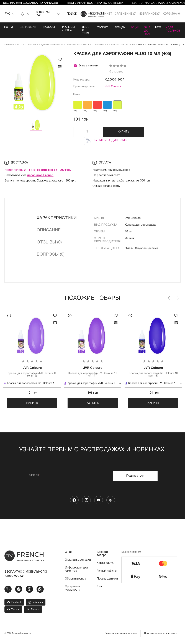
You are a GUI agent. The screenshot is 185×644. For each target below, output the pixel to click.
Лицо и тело (80, 30)
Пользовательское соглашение (121, 636)
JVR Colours (113, 86)
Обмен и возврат (76, 581)
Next (178, 298)
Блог (100, 589)
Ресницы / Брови (62, 29)
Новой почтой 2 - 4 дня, (38, 170)
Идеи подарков (178, 29)
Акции (132, 27)
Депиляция (22, 27)
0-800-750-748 (44, 14)
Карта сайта (105, 566)
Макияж (96, 27)
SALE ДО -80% (147, 30)
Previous (169, 298)
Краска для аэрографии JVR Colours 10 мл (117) (93, 372)
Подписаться (135, 479)
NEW (160, 27)
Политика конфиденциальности (161, 636)
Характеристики (57, 218)
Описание (49, 230)
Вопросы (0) (51, 254)
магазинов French (40, 175)
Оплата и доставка (78, 563)
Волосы (43, 27)
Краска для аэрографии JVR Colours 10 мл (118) (153, 372)
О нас (69, 555)
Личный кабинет (107, 574)
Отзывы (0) (49, 242)
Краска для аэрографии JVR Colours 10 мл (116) (32, 372)
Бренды (115, 27)
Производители (107, 581)
